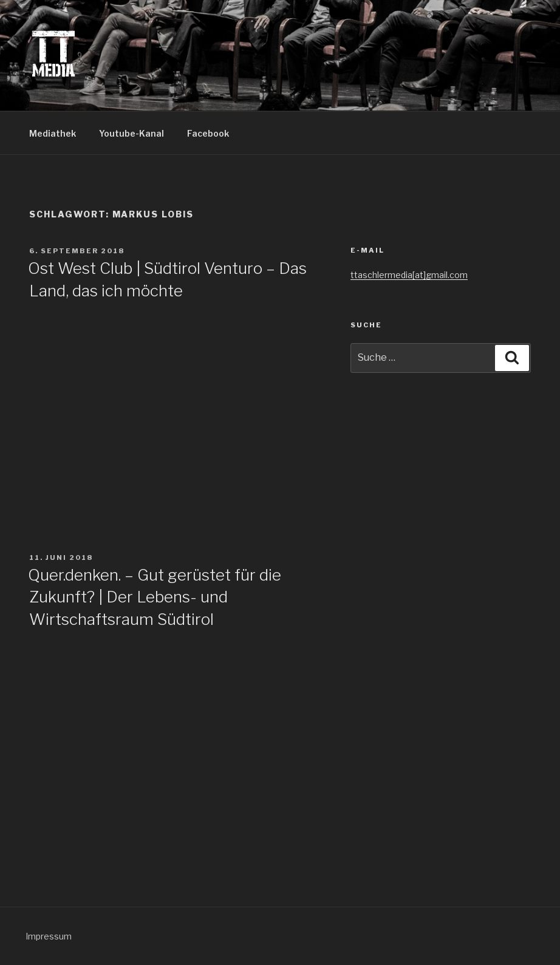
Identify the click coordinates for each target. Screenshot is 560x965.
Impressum (49, 936)
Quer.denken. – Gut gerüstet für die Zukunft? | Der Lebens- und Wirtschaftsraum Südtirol (155, 597)
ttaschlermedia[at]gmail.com (409, 275)
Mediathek (53, 133)
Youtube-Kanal (131, 133)
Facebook (208, 133)
